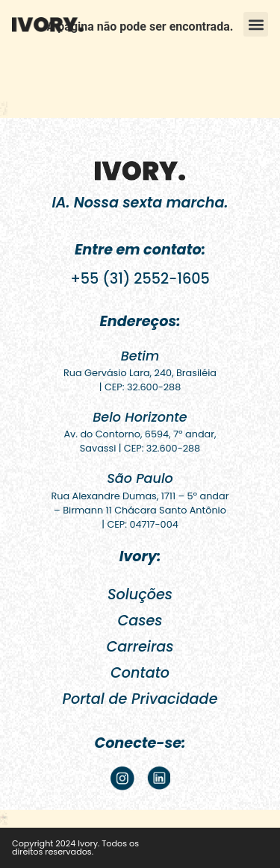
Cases (140, 621)
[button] (256, 24)
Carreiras (140, 647)
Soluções (140, 594)
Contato (140, 673)
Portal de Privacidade (140, 699)
